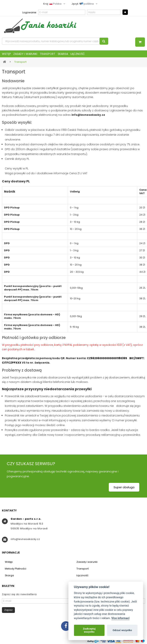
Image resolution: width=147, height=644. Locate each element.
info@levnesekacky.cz (25, 539)
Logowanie (29, 12)
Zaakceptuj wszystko (89, 630)
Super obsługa (124, 487)
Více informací (121, 618)
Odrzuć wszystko (122, 630)
